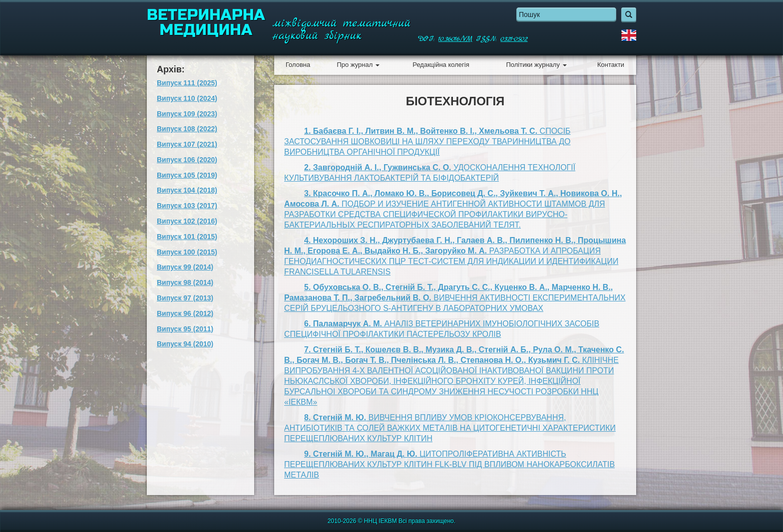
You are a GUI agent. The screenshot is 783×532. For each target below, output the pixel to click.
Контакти (611, 65)
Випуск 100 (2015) (187, 252)
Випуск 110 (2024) (187, 98)
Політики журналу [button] (536, 65)
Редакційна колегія (441, 65)
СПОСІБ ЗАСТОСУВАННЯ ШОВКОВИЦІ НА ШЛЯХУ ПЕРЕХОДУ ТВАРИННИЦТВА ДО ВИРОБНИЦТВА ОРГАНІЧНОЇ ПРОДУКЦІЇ (427, 141)
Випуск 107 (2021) (187, 144)
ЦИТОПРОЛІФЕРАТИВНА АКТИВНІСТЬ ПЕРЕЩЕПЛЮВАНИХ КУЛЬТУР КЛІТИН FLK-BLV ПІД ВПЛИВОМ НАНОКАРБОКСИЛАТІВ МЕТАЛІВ (449, 464)
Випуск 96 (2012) (185, 313)
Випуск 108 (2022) (187, 129)
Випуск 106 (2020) (187, 160)
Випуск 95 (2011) (185, 329)
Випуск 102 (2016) (187, 221)
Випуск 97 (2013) (185, 298)
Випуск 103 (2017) (187, 206)
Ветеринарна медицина (206, 22)
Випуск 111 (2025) (187, 83)
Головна (298, 65)
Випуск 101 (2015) (187, 237)
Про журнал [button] (358, 65)
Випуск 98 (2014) (185, 282)
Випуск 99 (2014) (185, 267)
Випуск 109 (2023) (187, 114)
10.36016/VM (455, 39)
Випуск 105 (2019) (187, 175)
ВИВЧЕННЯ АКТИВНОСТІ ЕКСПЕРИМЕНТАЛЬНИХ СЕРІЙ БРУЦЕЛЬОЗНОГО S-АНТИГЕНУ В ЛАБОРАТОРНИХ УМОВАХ (455, 298)
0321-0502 (514, 39)
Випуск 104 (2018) (187, 190)
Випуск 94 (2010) (185, 344)
